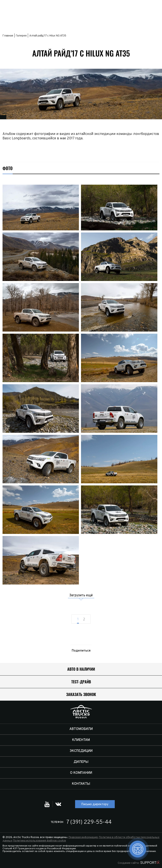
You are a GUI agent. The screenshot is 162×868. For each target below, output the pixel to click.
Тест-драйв (81, 682)
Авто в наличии (81, 669)
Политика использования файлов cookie (40, 841)
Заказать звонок (81, 694)
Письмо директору (95, 804)
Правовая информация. (83, 837)
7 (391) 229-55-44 (89, 822)
